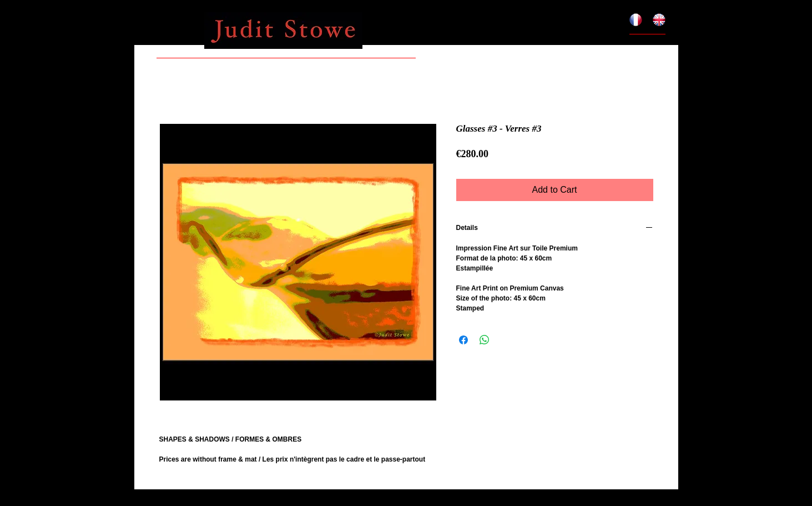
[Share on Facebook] (463, 340)
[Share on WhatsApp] (485, 340)
